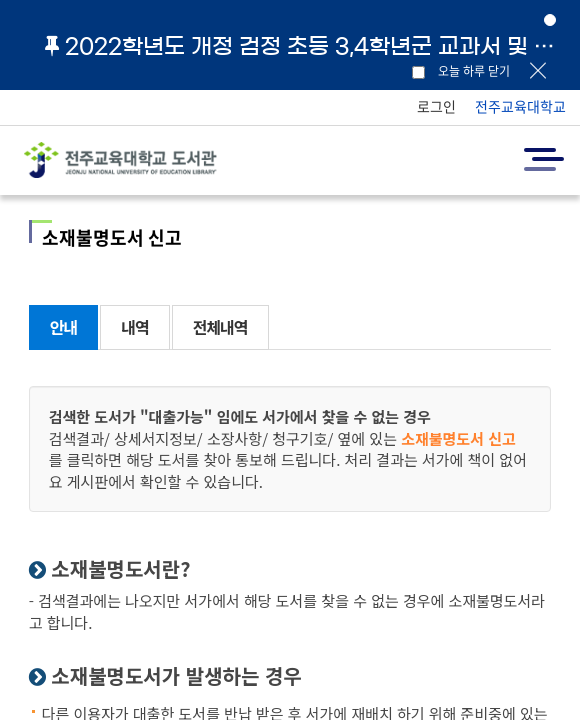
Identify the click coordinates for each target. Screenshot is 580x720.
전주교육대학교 (520, 106)
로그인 (436, 106)
